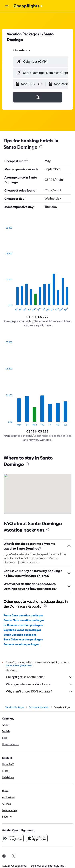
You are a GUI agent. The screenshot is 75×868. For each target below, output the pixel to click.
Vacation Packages (15, 707)
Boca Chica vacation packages (23, 639)
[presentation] (41, 147)
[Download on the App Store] (37, 838)
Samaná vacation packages (21, 644)
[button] (7, 6)
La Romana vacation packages (23, 625)
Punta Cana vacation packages (23, 615)
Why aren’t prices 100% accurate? (39, 691)
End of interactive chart (4, 308)
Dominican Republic (39, 707)
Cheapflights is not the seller (39, 677)
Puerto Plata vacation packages (24, 620)
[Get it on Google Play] (13, 838)
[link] (14, 856)
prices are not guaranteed (19, 665)
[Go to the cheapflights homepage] (28, 6)
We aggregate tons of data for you (39, 684)
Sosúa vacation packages (20, 635)
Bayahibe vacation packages (22, 630)
